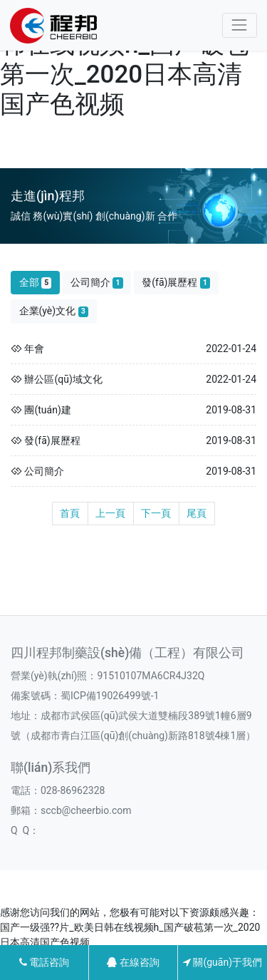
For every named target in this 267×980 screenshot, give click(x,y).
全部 (36, 283)
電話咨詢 (44, 962)
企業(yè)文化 (54, 311)
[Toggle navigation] (240, 25)
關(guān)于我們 (222, 962)
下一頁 (156, 513)
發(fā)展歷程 (176, 283)
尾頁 (197, 513)
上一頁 (110, 513)
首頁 (70, 513)
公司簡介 (97, 283)
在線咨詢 (133, 962)
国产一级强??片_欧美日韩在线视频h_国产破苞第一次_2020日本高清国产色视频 (130, 60)
